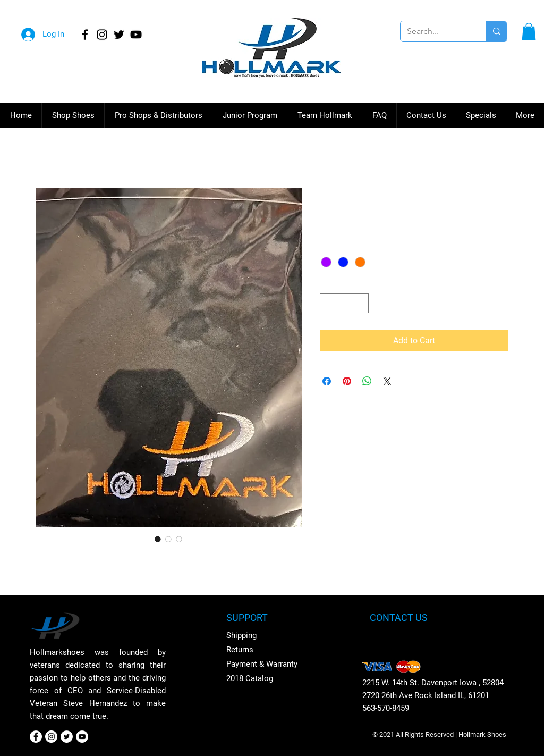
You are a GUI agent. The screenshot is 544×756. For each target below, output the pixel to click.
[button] (529, 31)
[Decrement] (328, 303)
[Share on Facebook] (327, 381)
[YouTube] (136, 35)
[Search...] (435, 31)
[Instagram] (102, 35)
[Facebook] (85, 35)
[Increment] (360, 303)
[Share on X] (387, 381)
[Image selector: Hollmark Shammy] (158, 539)
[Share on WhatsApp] (367, 381)
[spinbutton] (344, 303)
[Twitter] (119, 35)
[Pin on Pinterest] (347, 381)
